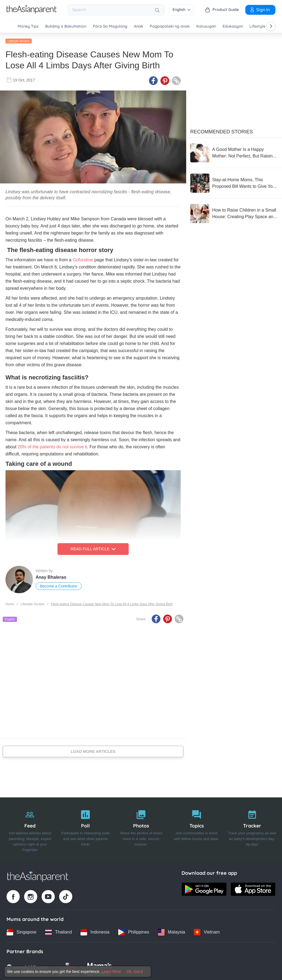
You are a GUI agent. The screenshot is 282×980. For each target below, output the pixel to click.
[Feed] (30, 829)
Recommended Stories (222, 131)
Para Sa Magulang (110, 26)
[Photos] (141, 829)
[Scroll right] (271, 26)
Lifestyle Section (19, 40)
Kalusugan (206, 26)
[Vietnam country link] (207, 931)
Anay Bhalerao (51, 577)
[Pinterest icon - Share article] (165, 80)
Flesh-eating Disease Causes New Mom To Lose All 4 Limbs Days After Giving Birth (112, 603)
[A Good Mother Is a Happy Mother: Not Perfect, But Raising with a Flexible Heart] (234, 152)
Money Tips (28, 26)
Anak (139, 26)
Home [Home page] (10, 603)
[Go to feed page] (32, 12)
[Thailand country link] (58, 931)
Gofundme (83, 259)
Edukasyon (233, 26)
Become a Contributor (59, 586)
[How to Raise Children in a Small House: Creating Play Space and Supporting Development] (234, 213)
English (181, 10)
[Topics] (196, 829)
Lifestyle (257, 26)
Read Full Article (93, 548)
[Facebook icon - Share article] (153, 80)
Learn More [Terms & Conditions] (111, 972)
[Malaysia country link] (172, 931)
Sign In (260, 10)
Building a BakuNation (66, 26)
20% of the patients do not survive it (52, 446)
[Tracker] (252, 829)
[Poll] (86, 829)
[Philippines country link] (134, 931)
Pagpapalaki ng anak (170, 26)
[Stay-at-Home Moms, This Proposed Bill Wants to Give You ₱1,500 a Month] (234, 182)
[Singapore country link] (21, 931)
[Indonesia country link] (95, 931)
